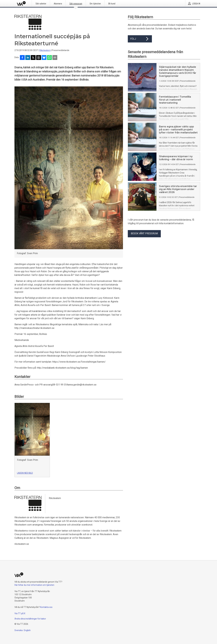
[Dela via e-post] (55, 58)
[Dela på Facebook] (22, 58)
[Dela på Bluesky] (44, 58)
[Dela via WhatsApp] (49, 58)
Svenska (19, 630)
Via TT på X (20, 613)
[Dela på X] (33, 58)
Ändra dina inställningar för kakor (30, 619)
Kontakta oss (46, 607)
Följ (140, 39)
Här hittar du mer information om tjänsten (34, 585)
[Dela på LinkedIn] (28, 58)
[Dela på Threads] (39, 58)
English (27, 630)
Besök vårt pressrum (144, 233)
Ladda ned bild (25, 473)
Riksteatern (45, 50)
